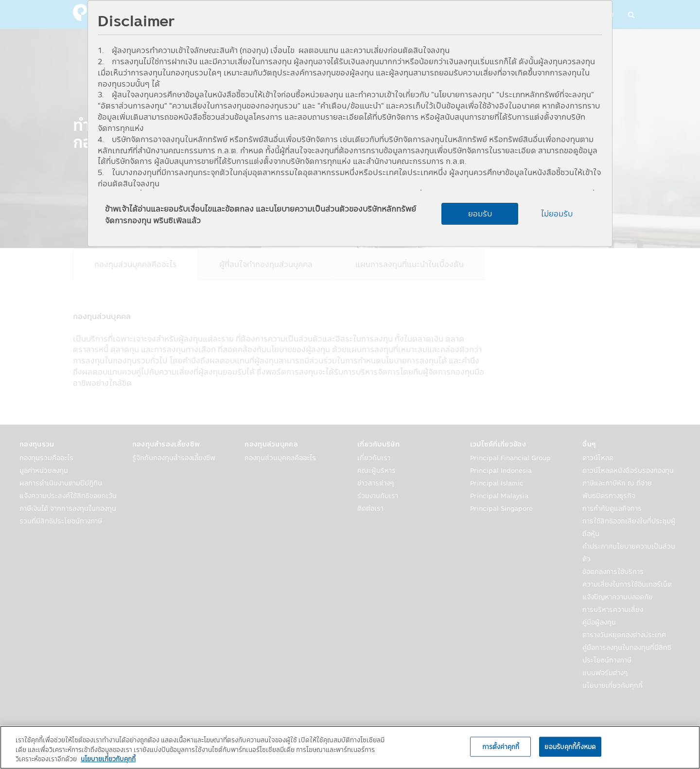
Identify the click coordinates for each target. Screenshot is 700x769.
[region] (350, 747)
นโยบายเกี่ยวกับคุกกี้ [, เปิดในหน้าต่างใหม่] (108, 759)
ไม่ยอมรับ (557, 214)
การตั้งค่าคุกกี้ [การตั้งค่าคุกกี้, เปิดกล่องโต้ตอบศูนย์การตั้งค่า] (501, 746)
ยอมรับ (480, 214)
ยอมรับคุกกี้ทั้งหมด (570, 746)
